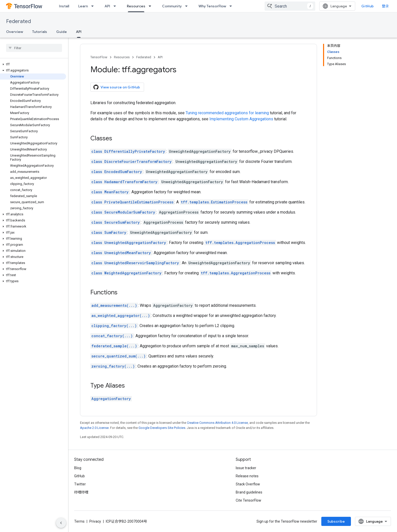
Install (64, 6)
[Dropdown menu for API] (116, 6)
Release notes (247, 476)
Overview (15, 32)
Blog (78, 468)
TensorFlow (99, 57)
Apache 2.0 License (94, 428)
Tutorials (40, 32)
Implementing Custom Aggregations (241, 119)
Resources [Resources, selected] (136, 6)
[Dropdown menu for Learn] (94, 6)
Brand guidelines (249, 492)
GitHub (368, 6)
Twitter (80, 484)
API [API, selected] (79, 32)
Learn (83, 6)
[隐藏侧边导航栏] (61, 523)
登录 (385, 6)
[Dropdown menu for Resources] (151, 6)
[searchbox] (34, 48)
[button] (33, 64)
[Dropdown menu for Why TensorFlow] (232, 6)
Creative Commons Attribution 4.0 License (217, 423)
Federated (18, 21)
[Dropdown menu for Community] (188, 6)
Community (172, 6)
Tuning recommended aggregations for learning (227, 113)
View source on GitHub (117, 87)
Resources (122, 57)
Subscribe (336, 521)
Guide (62, 32)
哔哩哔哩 (81, 492)
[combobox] (290, 6)
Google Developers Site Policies (162, 428)
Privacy (95, 521)
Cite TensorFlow (249, 500)
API (107, 6)
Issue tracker (246, 468)
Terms (79, 521)
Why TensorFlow (212, 6)
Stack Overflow (248, 484)
